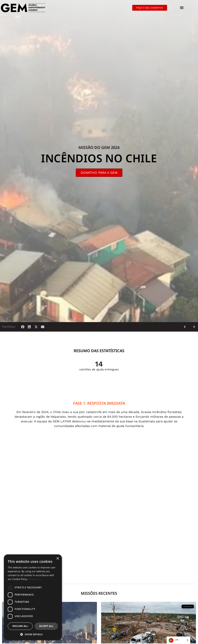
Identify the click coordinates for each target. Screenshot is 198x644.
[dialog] (33, 597)
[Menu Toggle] (182, 8)
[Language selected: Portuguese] (178, 640)
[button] (23, 327)
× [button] (58, 559)
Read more (35, 579)
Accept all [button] (46, 626)
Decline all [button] (20, 626)
